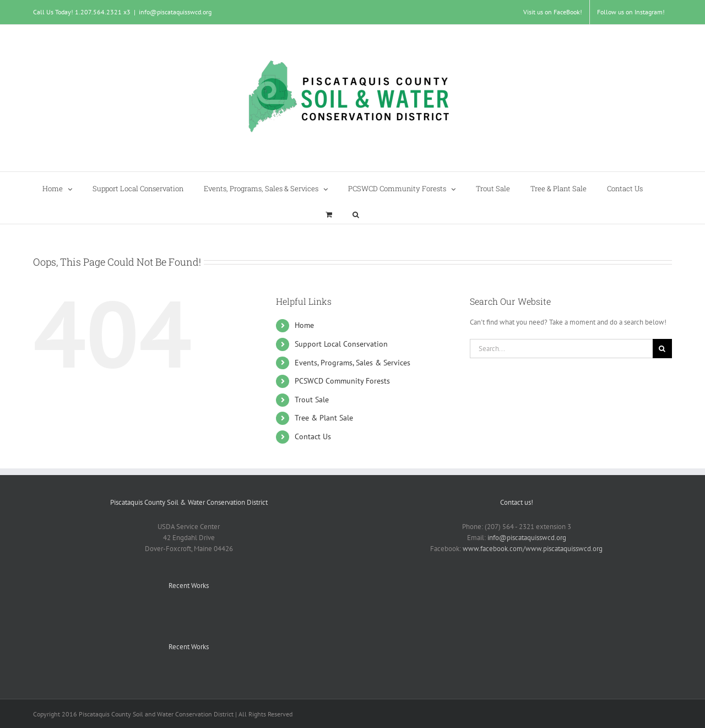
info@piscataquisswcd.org (175, 12)
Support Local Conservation (341, 344)
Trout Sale (312, 400)
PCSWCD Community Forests (342, 381)
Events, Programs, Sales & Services (352, 363)
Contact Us (313, 436)
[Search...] (561, 349)
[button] (356, 211)
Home (304, 325)
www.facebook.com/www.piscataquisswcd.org (533, 549)
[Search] (662, 349)
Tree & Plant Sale (324, 418)
